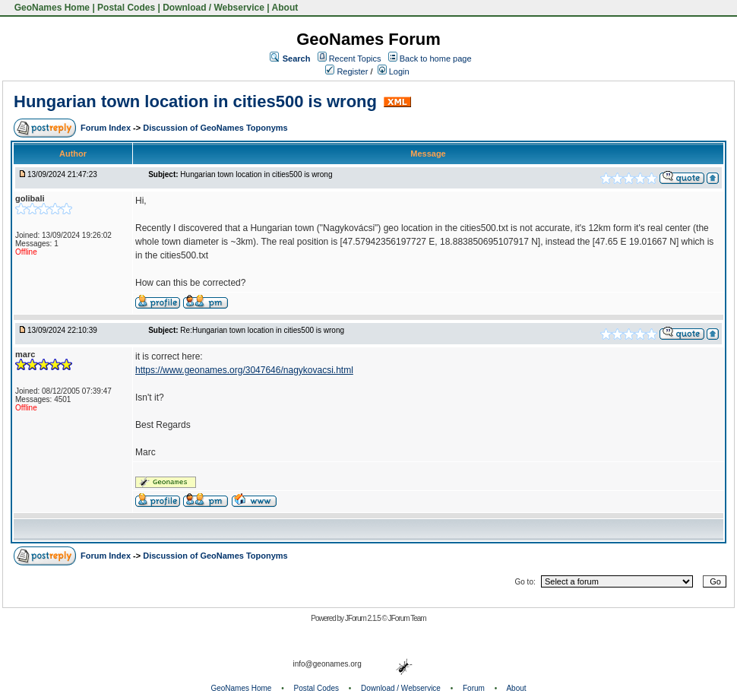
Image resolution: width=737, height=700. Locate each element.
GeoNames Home (51, 8)
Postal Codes (126, 8)
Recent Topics (355, 59)
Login (394, 71)
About (285, 8)
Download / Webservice (214, 8)
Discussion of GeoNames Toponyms (215, 128)
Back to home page (436, 59)
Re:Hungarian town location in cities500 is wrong (262, 330)
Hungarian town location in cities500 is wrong (195, 101)
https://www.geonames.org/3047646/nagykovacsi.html (244, 370)
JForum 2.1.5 (364, 618)
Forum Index (107, 128)
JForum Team (407, 618)
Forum (474, 688)
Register (346, 71)
